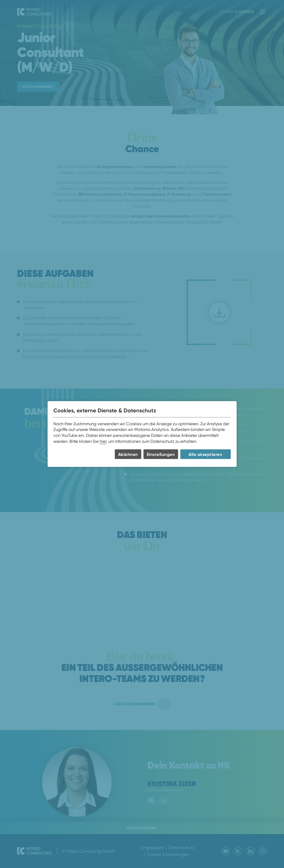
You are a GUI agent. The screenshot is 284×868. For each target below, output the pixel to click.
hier (103, 441)
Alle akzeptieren (205, 454)
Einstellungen (161, 454)
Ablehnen (128, 454)
